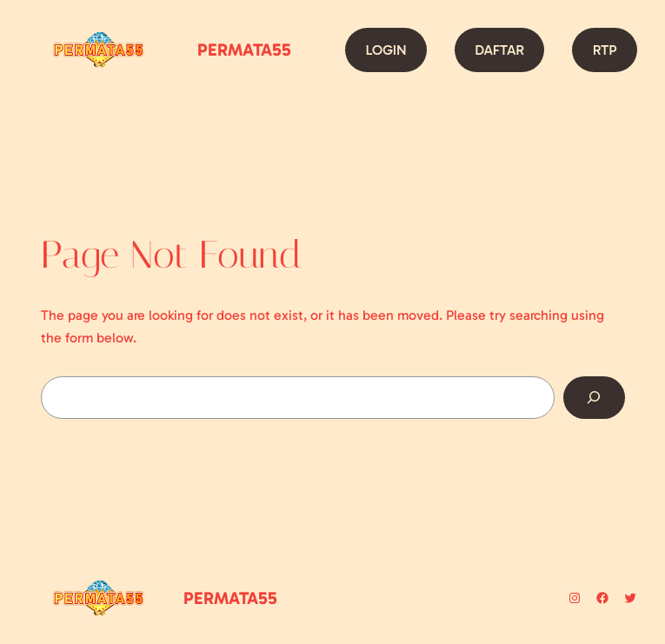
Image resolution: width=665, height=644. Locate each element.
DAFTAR (499, 50)
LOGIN (386, 50)
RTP (605, 50)
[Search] (594, 398)
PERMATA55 (244, 50)
